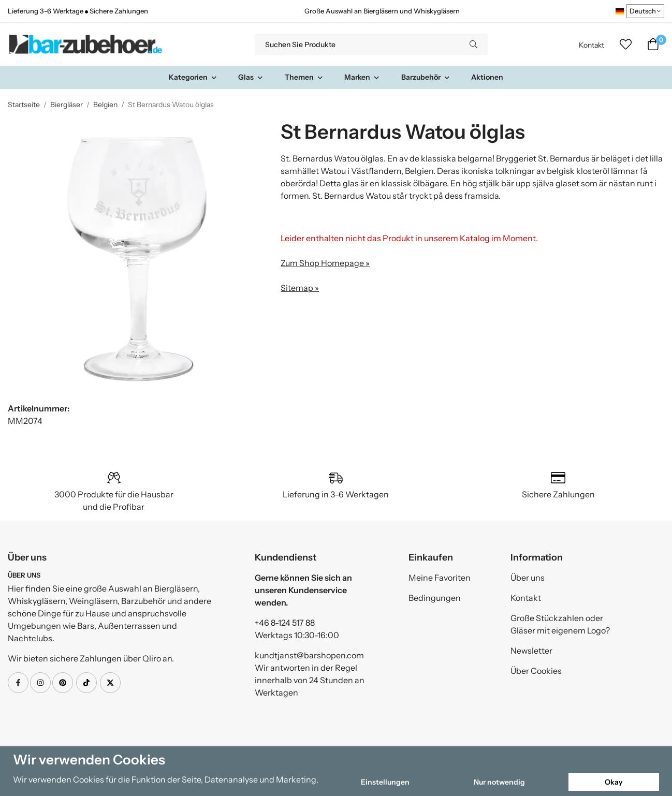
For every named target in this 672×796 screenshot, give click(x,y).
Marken (362, 77)
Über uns (528, 578)
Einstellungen (385, 782)
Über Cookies (536, 671)
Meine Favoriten (440, 578)
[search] (473, 45)
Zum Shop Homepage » (325, 263)
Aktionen (487, 77)
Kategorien (193, 77)
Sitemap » (300, 288)
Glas (251, 77)
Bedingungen (435, 598)
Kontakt (591, 45)
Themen (304, 77)
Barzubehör (426, 77)
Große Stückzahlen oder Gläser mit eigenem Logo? (560, 624)
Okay (614, 782)
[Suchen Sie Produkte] (357, 45)
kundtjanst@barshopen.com (309, 655)
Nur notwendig (499, 782)
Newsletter (531, 651)
